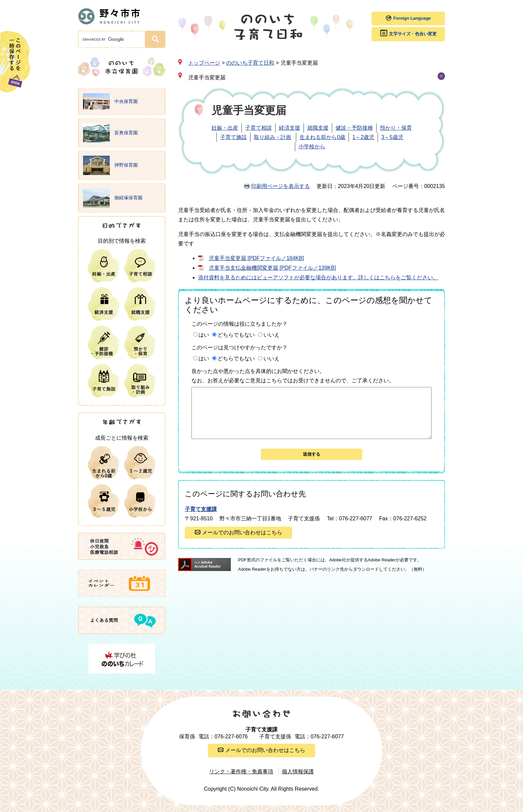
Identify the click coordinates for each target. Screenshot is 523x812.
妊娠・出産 (225, 128)
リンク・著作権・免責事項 (241, 771)
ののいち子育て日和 (250, 63)
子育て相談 (258, 128)
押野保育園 (110, 165)
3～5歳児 (392, 137)
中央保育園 (110, 102)
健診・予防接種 (354, 128)
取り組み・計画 (273, 137)
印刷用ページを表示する (281, 186)
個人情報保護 (298, 771)
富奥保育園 (110, 133)
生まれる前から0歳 (322, 137)
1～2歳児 (363, 137)
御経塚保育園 (113, 198)
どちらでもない (236, 335)
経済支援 (290, 128)
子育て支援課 (201, 519)
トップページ (204, 63)
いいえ (272, 335)
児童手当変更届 (207, 77)
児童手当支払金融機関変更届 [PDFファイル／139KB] (272, 268)
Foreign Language (412, 18)
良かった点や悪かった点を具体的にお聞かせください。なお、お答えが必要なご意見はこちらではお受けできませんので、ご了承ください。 (293, 376)
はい (204, 335)
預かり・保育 (396, 128)
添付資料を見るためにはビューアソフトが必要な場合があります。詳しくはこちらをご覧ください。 (318, 277)
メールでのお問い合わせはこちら (242, 542)
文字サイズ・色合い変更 (413, 34)
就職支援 (318, 128)
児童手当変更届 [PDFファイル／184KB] (256, 258)
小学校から (312, 146)
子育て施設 (233, 137)
